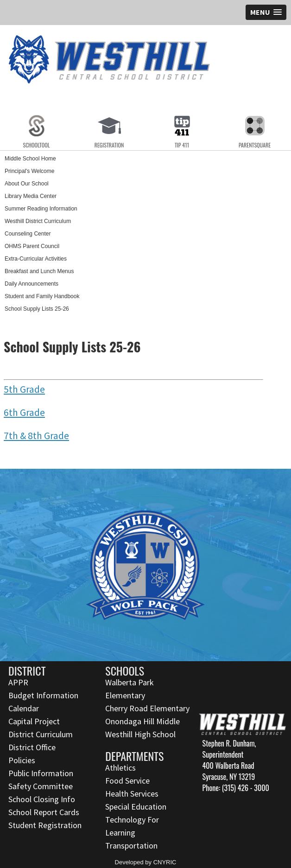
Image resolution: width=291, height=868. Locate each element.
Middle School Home (30, 159)
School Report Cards (44, 812)
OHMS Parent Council (32, 246)
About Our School (27, 184)
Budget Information (43, 695)
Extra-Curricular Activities (36, 259)
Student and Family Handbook (42, 296)
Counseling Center (28, 234)
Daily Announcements (32, 284)
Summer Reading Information (41, 209)
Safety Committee (41, 786)
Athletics (120, 768)
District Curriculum (41, 734)
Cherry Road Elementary (147, 708)
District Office (32, 747)
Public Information (41, 773)
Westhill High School (140, 734)
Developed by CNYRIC (146, 862)
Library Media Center (31, 196)
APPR (18, 682)
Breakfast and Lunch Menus (39, 271)
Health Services (132, 794)
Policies (22, 760)
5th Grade (24, 389)
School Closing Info (42, 799)
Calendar (24, 708)
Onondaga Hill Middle (142, 721)
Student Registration (45, 825)
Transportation (131, 846)
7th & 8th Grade (36, 436)
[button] (266, 12)
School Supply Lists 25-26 (37, 309)
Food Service (127, 781)
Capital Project (34, 721)
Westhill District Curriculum (38, 221)
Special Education (136, 807)
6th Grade (24, 412)
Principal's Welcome (29, 171)
